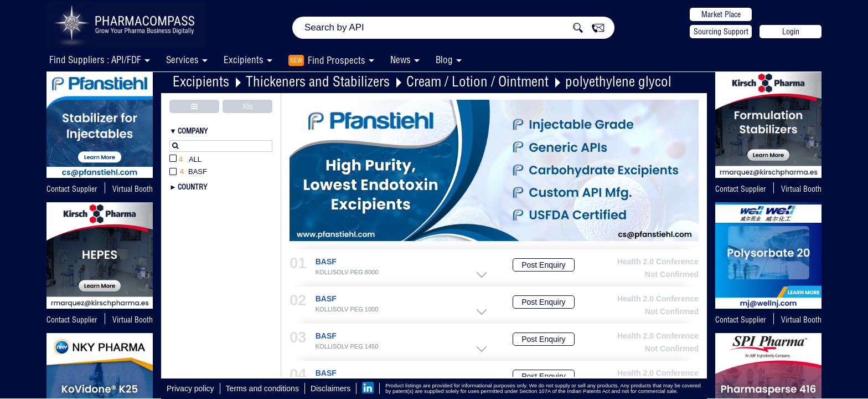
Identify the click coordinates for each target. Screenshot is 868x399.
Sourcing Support (721, 32)
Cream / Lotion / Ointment (477, 81)
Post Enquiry (543, 265)
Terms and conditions (262, 388)
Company (193, 131)
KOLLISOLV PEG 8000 (347, 272)
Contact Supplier (72, 189)
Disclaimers (330, 388)
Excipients (201, 81)
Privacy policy (190, 388)
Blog (444, 60)
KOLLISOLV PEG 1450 (347, 347)
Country (192, 187)
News (401, 60)
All (185, 160)
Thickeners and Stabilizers (318, 81)
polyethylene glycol (618, 81)
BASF (326, 262)
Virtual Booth (133, 320)
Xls (247, 106)
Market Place (721, 14)
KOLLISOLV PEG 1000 (347, 310)
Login (791, 32)
